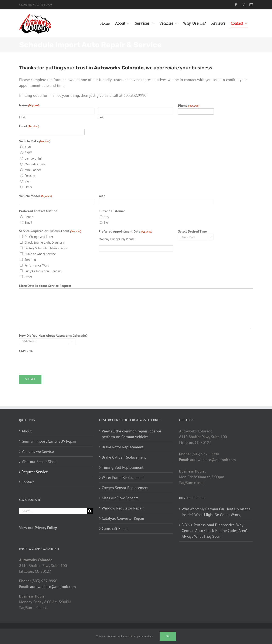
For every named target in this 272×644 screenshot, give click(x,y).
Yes (106, 217)
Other (28, 187)
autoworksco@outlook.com (53, 587)
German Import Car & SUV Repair (49, 441)
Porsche (30, 176)
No (106, 222)
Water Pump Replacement (123, 478)
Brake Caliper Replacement (124, 457)
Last (101, 117)
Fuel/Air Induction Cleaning (43, 271)
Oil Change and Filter (39, 237)
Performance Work (37, 265)
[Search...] (53, 511)
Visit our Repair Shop (39, 462)
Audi (28, 147)
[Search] (90, 511)
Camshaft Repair (115, 528)
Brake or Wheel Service (40, 254)
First (22, 117)
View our (38, 528)
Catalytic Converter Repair (123, 518)
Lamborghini (33, 158)
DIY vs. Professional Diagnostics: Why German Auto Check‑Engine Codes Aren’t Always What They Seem (215, 531)
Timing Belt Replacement (123, 467)
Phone (189, 106)
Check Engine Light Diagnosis (45, 242)
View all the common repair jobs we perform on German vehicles (131, 434)
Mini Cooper (33, 170)
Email (29, 126)
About (27, 431)
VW (27, 181)
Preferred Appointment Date (125, 232)
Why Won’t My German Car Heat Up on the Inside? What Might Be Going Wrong (216, 512)
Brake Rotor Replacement (123, 447)
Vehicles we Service (38, 451)
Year (102, 196)
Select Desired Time (192, 231)
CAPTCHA (26, 351)
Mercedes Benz (35, 164)
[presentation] (51, 362)
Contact (28, 482)
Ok (168, 636)
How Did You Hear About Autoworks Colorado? (53, 335)
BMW (28, 153)
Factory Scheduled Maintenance (46, 248)
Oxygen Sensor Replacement (125, 488)
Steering (30, 260)
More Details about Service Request (45, 286)
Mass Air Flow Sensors (120, 498)
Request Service (35, 472)
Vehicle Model (35, 196)
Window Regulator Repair (123, 508)
